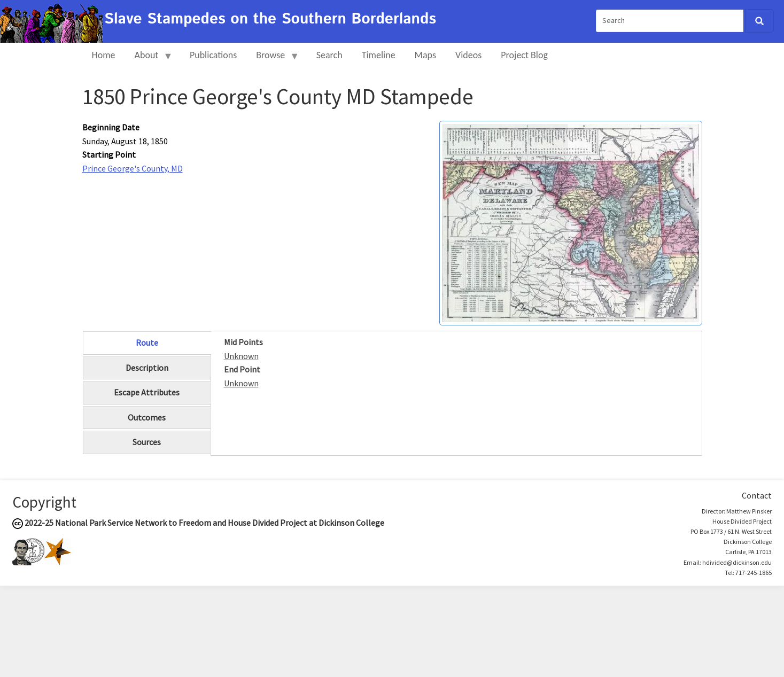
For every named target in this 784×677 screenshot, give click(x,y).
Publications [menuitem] (213, 55)
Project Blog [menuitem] (524, 55)
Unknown (241, 356)
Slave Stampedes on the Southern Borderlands (270, 19)
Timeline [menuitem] (379, 55)
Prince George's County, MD (133, 168)
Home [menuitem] (104, 55)
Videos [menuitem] (468, 55)
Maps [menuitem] (425, 55)
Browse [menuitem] (273, 60)
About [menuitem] (149, 60)
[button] (571, 222)
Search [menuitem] (329, 55)
